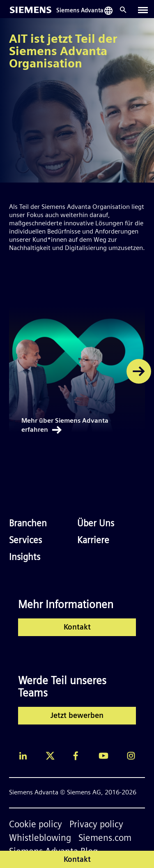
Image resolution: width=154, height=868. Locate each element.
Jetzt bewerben (77, 716)
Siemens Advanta (80, 11)
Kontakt (77, 628)
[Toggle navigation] (143, 10)
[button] (139, 371)
